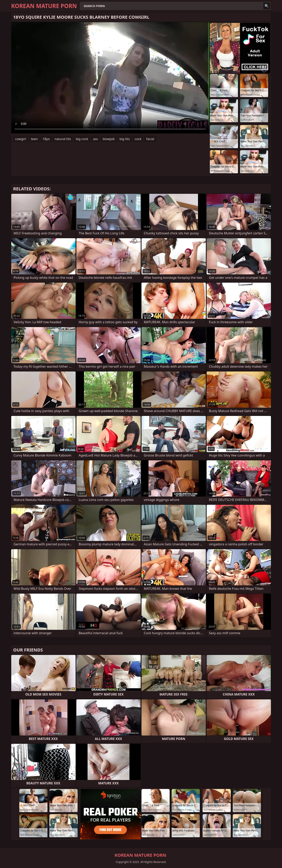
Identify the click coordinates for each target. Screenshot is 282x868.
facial (150, 139)
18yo (46, 139)
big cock (82, 139)
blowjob (109, 139)
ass (95, 139)
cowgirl (21, 139)
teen (34, 139)
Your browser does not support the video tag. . (110, 78)
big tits (125, 139)
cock (138, 139)
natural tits (63, 139)
